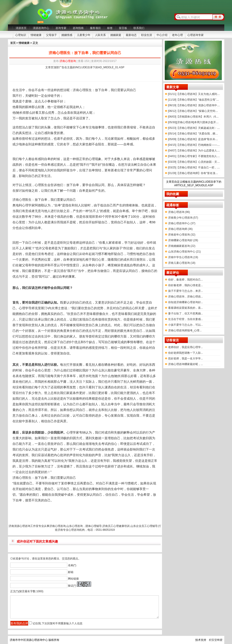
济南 (76, 90)
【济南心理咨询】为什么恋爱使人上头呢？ (198, 151)
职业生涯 (147, 35)
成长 (127, 259)
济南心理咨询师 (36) (180, 229)
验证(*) (72, 586)
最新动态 (131, 35)
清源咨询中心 (41, 28)
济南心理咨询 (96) (179, 212)
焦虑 (111, 449)
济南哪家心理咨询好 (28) (183, 240)
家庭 (70, 393)
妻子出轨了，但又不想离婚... (186, 314)
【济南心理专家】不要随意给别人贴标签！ (198, 156)
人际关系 (100, 35)
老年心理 (177, 35)
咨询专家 (61, 28)
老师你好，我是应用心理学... (186, 347)
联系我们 (139, 28)
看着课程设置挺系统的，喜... (186, 308)
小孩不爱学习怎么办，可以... (186, 325)
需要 (120, 90)
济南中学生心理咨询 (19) (183, 257)
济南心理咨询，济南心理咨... (186, 297)
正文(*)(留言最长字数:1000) (27, 591)
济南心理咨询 (68, 61)
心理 (82, 90)
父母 (70, 243)
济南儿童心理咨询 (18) (182, 263)
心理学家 (28, 205)
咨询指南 (78, 28)
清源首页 (21, 28)
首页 (13, 43)
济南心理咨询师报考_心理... (185, 330)
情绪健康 (36, 35)
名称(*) (72, 565)
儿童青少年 (84, 35)
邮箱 (71, 572)
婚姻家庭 (116, 35)
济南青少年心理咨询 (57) (183, 218)
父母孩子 (51, 35)
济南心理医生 (22, 478)
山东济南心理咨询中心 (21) (185, 252)
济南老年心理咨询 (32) (182, 235)
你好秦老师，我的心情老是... (186, 285)
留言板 (123, 28)
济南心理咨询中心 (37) (182, 223)
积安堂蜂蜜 (216, 640)
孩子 (119, 248)
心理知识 (21, 35)
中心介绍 (162, 35)
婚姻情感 (67, 35)
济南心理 (19, 200)
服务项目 (95, 28)
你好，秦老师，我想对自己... (186, 280)
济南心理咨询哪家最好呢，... (186, 364)
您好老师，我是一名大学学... (186, 359)
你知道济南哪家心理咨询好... (186, 302)
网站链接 (73, 579)
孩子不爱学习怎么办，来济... (186, 291)
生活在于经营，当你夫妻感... (186, 319)
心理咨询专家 (196, 35)
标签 (110, 28)
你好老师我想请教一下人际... (186, 353)
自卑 (104, 90)
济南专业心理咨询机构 (71, 530)
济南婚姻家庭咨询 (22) (182, 246)
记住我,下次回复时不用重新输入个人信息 (57, 623)
